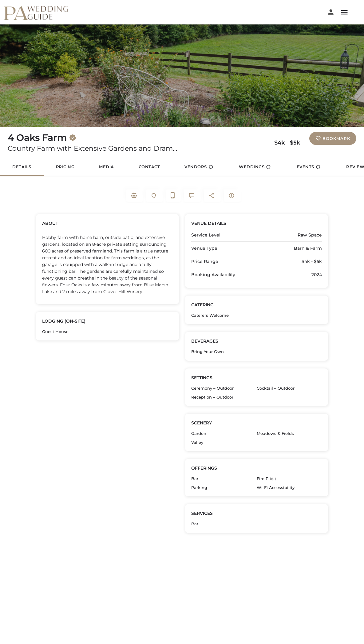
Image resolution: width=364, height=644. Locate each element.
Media (107, 167)
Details (22, 167)
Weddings (255, 167)
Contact (149, 167)
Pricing (65, 167)
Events (309, 167)
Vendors (199, 167)
